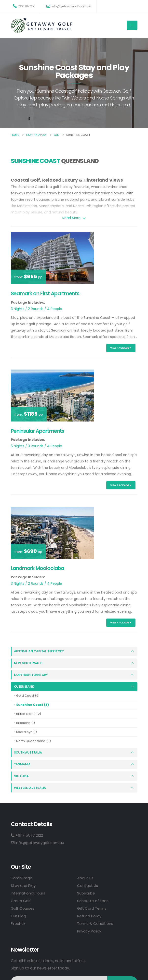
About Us (85, 878)
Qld (56, 135)
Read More (74, 218)
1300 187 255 (24, 6)
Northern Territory (32, 675)
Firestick (18, 923)
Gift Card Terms (92, 908)
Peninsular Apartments (38, 431)
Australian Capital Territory (40, 651)
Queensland (24, 687)
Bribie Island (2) (29, 714)
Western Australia (30, 788)
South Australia (28, 752)
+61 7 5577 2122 (27, 835)
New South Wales (29, 663)
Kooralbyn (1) (27, 732)
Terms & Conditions (95, 923)
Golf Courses (23, 908)
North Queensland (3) (34, 741)
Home (15, 135)
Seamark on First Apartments (45, 293)
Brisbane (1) (26, 723)
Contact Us (88, 885)
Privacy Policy (89, 931)
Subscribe (86, 893)
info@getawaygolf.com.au (69, 6)
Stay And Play (36, 135)
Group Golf (21, 900)
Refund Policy (89, 916)
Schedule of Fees (93, 900)
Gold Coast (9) (28, 696)
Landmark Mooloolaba (37, 568)
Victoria (22, 776)
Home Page (22, 878)
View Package (121, 348)
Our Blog (18, 916)
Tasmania (22, 764)
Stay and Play (23, 885)
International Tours (28, 893)
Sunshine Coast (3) (33, 705)
